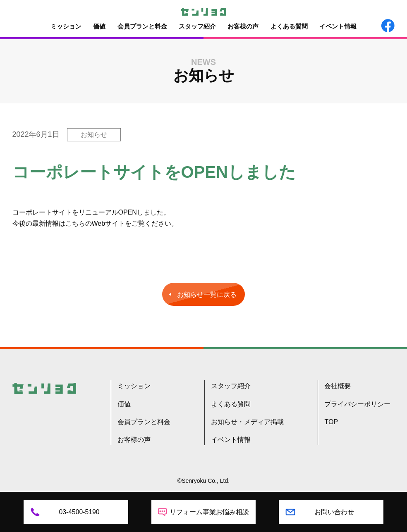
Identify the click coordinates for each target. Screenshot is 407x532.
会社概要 (338, 386)
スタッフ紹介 (197, 26)
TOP (331, 422)
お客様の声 (243, 26)
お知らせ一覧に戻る (207, 295)
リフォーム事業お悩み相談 (209, 512)
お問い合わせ (334, 512)
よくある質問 (289, 26)
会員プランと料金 (142, 26)
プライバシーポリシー (357, 404)
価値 (99, 26)
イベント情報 (338, 26)
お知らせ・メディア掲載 (247, 422)
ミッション (66, 26)
